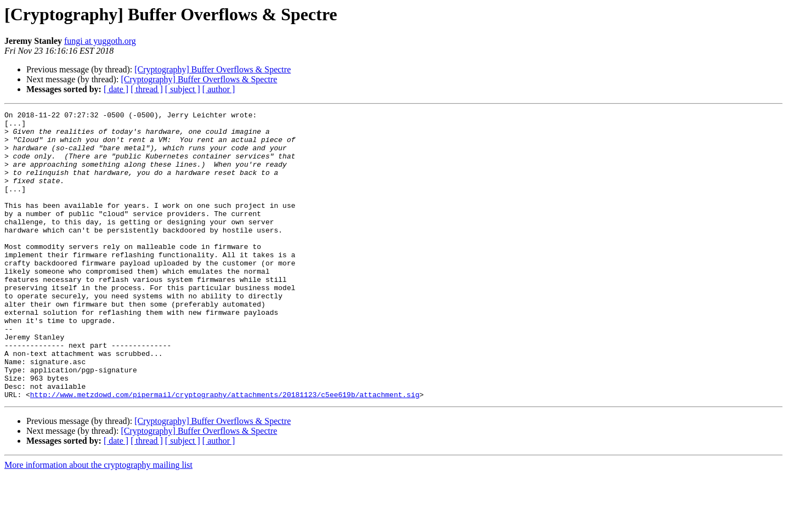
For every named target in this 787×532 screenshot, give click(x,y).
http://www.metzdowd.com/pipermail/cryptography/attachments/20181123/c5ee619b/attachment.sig (225, 452)
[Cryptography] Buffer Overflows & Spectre (213, 69)
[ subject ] (183, 89)
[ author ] (219, 89)
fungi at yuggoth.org (100, 41)
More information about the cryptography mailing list (98, 522)
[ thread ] (147, 89)
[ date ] (116, 89)
